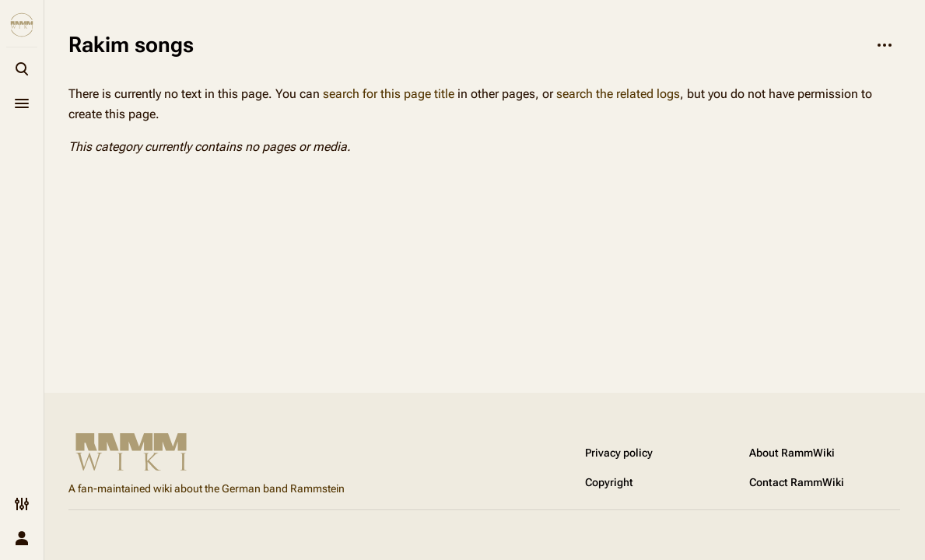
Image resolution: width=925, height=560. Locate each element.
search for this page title (389, 94)
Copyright (609, 482)
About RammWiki (792, 453)
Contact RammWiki (797, 482)
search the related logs (618, 94)
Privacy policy (619, 453)
